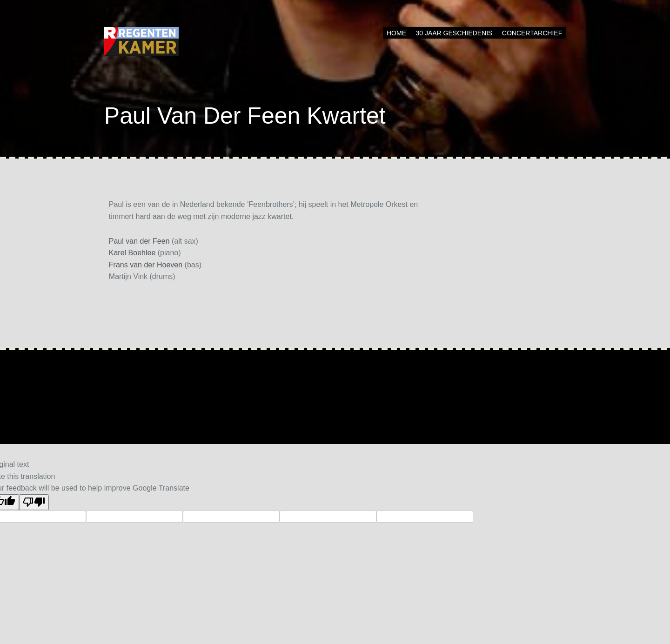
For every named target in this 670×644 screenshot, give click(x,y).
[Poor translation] (34, 502)
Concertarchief (532, 33)
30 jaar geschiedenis (454, 33)
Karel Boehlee (132, 253)
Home (396, 33)
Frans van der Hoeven (146, 265)
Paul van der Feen (139, 241)
